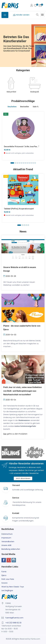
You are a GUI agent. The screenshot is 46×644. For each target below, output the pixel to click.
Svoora (4, 583)
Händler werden (23, 15)
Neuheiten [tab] (12, 107)
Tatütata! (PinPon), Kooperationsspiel (19, 209)
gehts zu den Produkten (15, 434)
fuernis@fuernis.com (14, 618)
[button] (12, 163)
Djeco (4, 575)
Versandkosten (8, 542)
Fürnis (4, 572)
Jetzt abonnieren (23, 478)
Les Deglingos (7, 590)
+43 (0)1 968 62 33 (13, 623)
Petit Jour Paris (8, 579)
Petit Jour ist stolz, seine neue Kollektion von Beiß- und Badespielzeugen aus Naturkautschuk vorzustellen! (23, 391)
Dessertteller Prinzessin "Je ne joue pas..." (21, 147)
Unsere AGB (6, 545)
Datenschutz (7, 534)
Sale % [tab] (36, 107)
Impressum (6, 538)
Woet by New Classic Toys (13, 587)
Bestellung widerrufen (11, 549)
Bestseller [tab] (25, 107)
